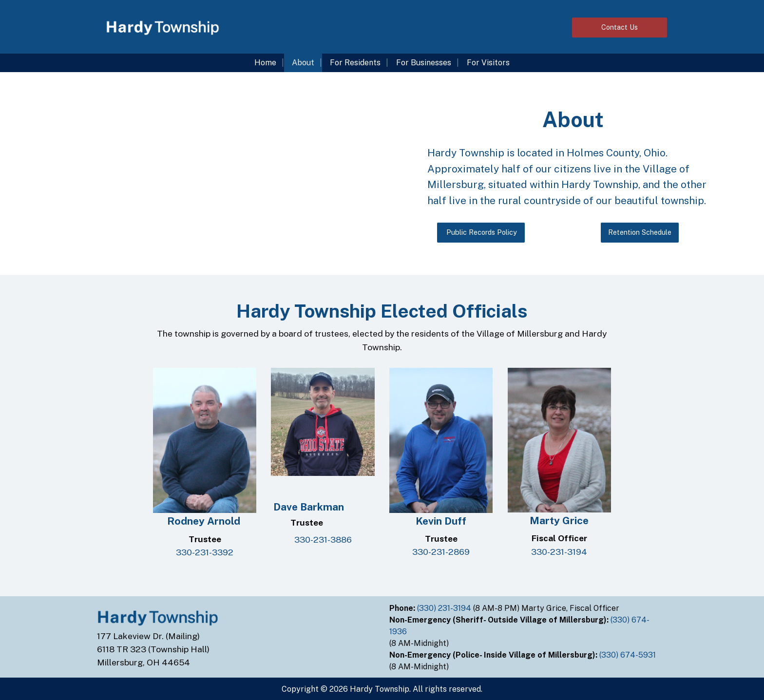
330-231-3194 (559, 552)
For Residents (355, 63)
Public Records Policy (481, 232)
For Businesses (424, 63)
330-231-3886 (323, 539)
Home (265, 63)
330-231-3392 (205, 552)
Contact (620, 27)
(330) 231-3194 (445, 608)
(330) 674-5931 (629, 655)
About (303, 63)
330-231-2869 (441, 552)
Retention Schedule (640, 232)
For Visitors (488, 63)
